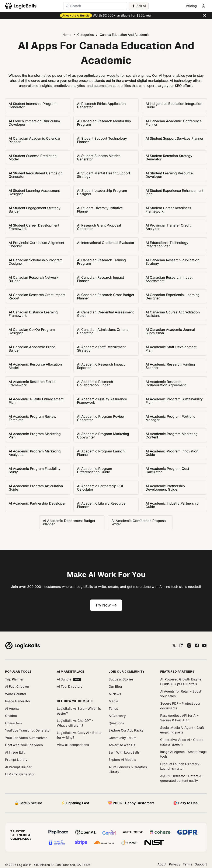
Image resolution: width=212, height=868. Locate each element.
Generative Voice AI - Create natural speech (182, 742)
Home (67, 35)
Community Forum (122, 738)
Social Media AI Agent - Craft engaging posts (182, 730)
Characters (13, 723)
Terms (187, 864)
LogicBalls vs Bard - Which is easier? (79, 711)
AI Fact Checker (17, 686)
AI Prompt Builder (18, 767)
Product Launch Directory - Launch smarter (181, 766)
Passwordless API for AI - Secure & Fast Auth (179, 718)
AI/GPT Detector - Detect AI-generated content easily (182, 778)
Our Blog (115, 686)
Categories (86, 35)
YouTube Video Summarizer (26, 738)
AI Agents (12, 709)
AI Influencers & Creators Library (128, 769)
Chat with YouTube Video (24, 745)
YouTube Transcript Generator (28, 730)
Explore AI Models (122, 760)
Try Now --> (106, 605)
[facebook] (197, 645)
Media (113, 701)
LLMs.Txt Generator (20, 774)
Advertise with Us (122, 745)
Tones (113, 709)
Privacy (175, 864)
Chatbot (11, 716)
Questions (116, 723)
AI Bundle (69, 679)
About (162, 864)
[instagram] (189, 645)
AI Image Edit (15, 752)
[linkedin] (181, 645)
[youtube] (204, 645)
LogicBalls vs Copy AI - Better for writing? (79, 735)
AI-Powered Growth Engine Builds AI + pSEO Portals (181, 682)
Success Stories (121, 679)
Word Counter (16, 694)
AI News (115, 694)
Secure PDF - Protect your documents (180, 706)
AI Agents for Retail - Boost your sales (181, 694)
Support (201, 864)
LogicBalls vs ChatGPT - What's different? (75, 723)
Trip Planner (14, 679)
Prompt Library (16, 760)
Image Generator (18, 701)
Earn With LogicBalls (124, 752)
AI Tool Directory (70, 686)
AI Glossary (117, 716)
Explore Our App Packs (126, 730)
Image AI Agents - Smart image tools (183, 754)
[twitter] (174, 645)
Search (76, 6)
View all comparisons (73, 745)
